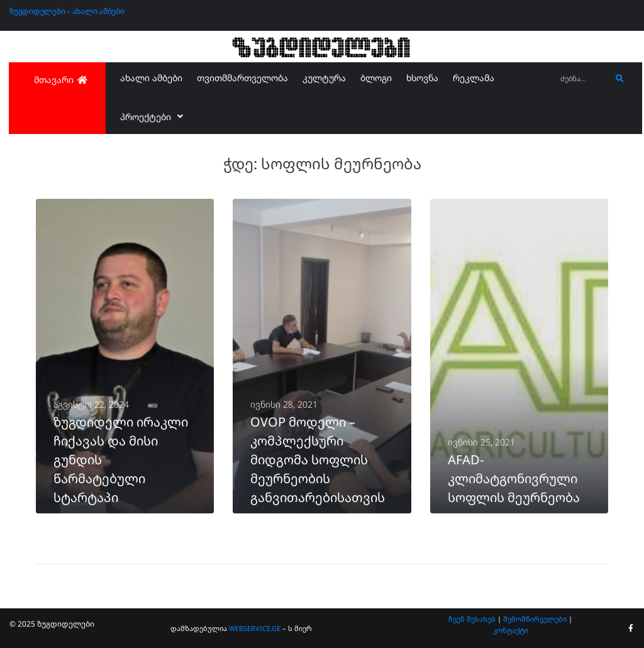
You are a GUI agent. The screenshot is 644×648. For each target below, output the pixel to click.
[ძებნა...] (582, 79)
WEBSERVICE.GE (256, 628)
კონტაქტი (511, 630)
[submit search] (620, 79)
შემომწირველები (535, 619)
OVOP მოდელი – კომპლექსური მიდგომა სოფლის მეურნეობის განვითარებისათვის (318, 460)
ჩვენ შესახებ (472, 619)
